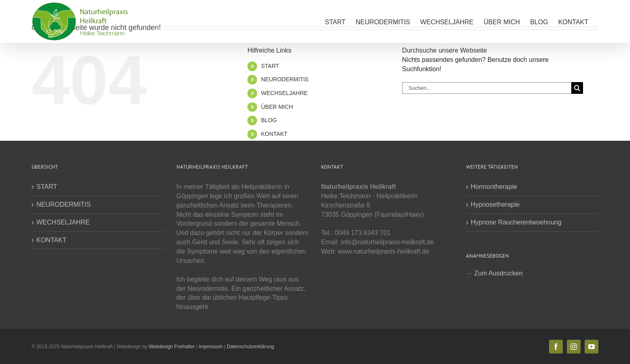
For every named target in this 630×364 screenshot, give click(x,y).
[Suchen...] (487, 88)
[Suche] (577, 88)
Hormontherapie (494, 187)
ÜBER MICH (277, 107)
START (270, 66)
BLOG (269, 120)
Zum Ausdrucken (498, 273)
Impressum (211, 347)
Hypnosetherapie (495, 204)
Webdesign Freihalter (172, 347)
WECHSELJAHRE (284, 93)
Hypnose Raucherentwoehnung (516, 222)
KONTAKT (274, 134)
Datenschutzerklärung (250, 347)
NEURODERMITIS (285, 79)
